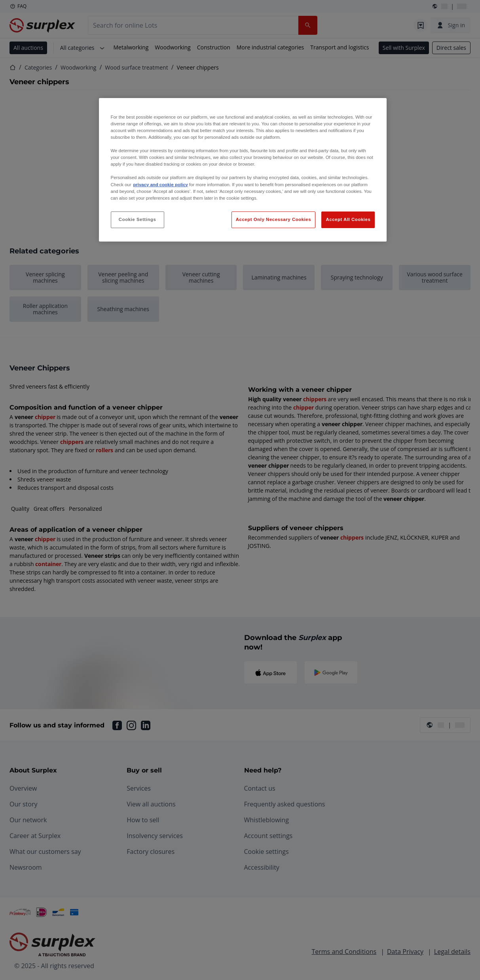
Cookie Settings (138, 219)
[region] (243, 170)
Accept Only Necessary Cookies (273, 219)
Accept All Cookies (348, 219)
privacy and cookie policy (160, 185)
